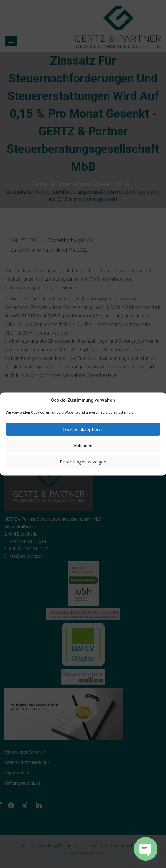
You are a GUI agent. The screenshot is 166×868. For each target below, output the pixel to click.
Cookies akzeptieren (83, 429)
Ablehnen (83, 445)
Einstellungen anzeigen (83, 462)
